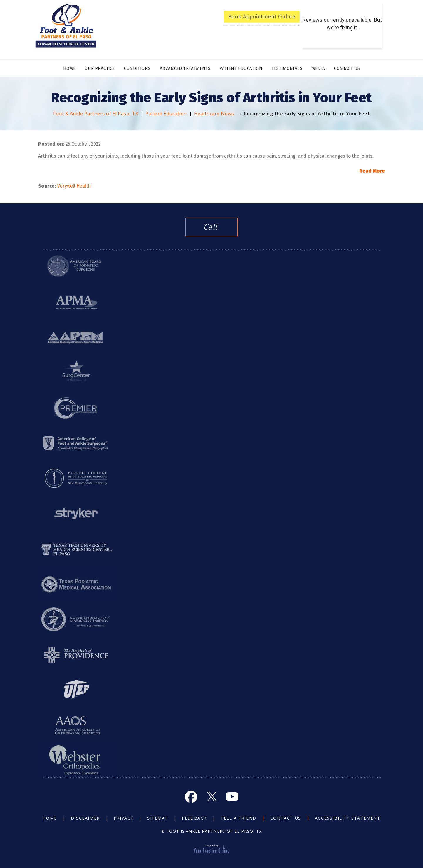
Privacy (124, 818)
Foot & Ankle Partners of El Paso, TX (96, 114)
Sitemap (158, 818)
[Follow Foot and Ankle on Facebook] (191, 796)
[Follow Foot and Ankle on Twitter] (211, 796)
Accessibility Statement (348, 818)
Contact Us (347, 68)
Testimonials (287, 68)
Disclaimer (85, 818)
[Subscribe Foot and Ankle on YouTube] (232, 796)
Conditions (137, 68)
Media (318, 68)
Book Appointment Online (262, 17)
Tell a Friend (239, 818)
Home (69, 68)
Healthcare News (214, 114)
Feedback (194, 818)
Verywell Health (74, 186)
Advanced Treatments (185, 68)
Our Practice (100, 68)
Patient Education (241, 68)
